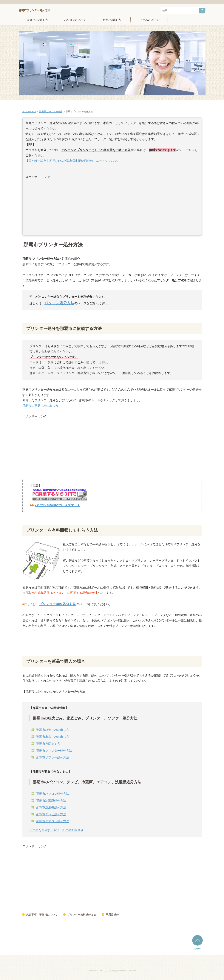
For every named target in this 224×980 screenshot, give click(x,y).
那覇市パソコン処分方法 (53, 794)
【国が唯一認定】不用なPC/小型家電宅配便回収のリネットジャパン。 (73, 161)
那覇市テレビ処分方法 (51, 814)
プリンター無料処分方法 (82, 915)
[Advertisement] (112, 206)
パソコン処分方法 (75, 20)
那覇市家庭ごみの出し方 (53, 737)
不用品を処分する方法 (44, 830)
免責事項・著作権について (42, 915)
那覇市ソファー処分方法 (53, 757)
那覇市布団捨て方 (48, 744)
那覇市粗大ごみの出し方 (53, 730)
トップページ (29, 112)
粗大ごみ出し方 (112, 20)
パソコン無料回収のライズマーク (57, 505)
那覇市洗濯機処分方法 (51, 807)
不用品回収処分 (73, 830)
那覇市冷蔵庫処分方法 (51, 801)
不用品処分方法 (149, 20)
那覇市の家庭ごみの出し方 (40, 406)
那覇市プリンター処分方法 (34, 10)
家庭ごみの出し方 (38, 20)
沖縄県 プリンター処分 (51, 112)
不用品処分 (112, 915)
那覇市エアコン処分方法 (53, 821)
